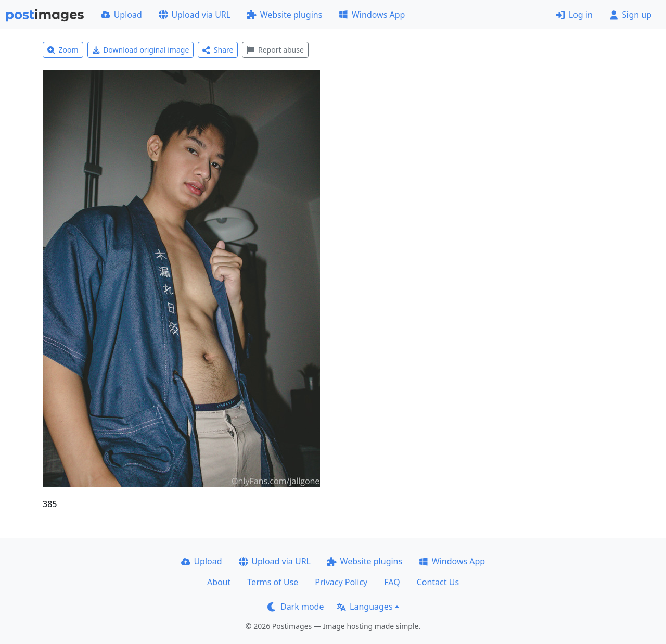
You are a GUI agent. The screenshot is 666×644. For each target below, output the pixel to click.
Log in (574, 15)
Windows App (372, 15)
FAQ (392, 582)
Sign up (630, 15)
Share (218, 50)
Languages (364, 607)
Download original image (141, 50)
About (219, 582)
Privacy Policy (341, 582)
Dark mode (296, 607)
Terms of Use (273, 582)
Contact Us (438, 582)
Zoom (63, 50)
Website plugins (285, 15)
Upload (121, 15)
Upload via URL (195, 15)
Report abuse (275, 50)
